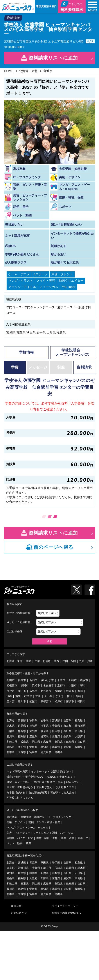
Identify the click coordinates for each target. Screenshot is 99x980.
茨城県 (33, 726)
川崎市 (73, 680)
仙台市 (22, 680)
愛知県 (33, 731)
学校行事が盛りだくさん (48, 782)
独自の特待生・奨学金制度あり (25, 777)
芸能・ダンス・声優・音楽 (44, 822)
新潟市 (33, 680)
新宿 (80, 691)
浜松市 (36, 685)
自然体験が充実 (38, 793)
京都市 (61, 685)
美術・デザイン (16, 822)
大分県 (22, 752)
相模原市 (12, 685)
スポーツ (83, 838)
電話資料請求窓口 (46, 6)
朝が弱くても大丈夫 (62, 793)
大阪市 (73, 685)
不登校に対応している (20, 798)
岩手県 (45, 720)
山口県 (81, 742)
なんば (59, 696)
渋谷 (9, 696)
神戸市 (11, 691)
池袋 (18, 696)
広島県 (47, 742)
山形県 (67, 720)
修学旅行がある (16, 793)
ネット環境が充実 (17, 772)
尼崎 (78, 696)
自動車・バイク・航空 (20, 838)
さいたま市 (47, 680)
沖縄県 (59, 752)
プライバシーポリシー (65, 906)
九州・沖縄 (86, 661)
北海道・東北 (28, 71)
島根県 (70, 742)
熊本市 (70, 691)
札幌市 (11, 680)
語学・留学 (68, 838)
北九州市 (46, 691)
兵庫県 (25, 742)
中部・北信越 (43, 661)
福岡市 (59, 691)
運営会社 (16, 906)
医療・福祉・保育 (47, 838)
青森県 (22, 720)
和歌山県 (12, 742)
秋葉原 (28, 696)
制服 (61, 367)
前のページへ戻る (53, 547)
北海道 (11, 720)
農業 (29, 843)
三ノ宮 (11, 701)
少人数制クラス (65, 787)
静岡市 (25, 685)
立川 (38, 696)
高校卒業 (12, 817)
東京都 (67, 726)
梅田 (70, 696)
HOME (9, 71)
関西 (56, 661)
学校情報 (26, 352)
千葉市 (61, 680)
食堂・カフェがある (18, 782)
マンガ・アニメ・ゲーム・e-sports (27, 828)
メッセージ (38, 367)
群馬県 (22, 726)
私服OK (51, 777)
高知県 (45, 747)
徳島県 (11, 747)
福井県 (22, 736)
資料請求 (84, 367)
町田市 (81, 701)
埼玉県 (45, 726)
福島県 (79, 720)
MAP (90, 41)
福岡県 (56, 747)
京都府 (56, 736)
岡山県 (36, 742)
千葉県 (56, 726)
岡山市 (22, 691)
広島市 (33, 691)
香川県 (22, 747)
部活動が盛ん (44, 787)
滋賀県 (45, 736)
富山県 (79, 731)
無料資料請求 (72, 6)
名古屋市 (49, 685)
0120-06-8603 (14, 47)
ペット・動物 (14, 843)
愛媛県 (33, 747)
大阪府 (79, 736)
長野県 (67, 731)
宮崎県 (33, 752)
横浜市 (84, 680)
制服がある (66, 777)
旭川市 (22, 701)
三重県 (33, 736)
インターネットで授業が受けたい (51, 772)
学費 (15, 367)
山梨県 (11, 731)
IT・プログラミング (60, 817)
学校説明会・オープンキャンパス (73, 352)
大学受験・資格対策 (32, 817)
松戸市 (59, 701)
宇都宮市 (46, 701)
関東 (29, 661)
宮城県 (48, 71)
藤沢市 (70, 701)
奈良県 (67, 736)
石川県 (11, 736)
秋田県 (33, 720)
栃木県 (11, 726)
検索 (49, 641)
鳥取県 (59, 742)
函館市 (33, 701)
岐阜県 (45, 731)
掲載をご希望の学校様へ (66, 913)
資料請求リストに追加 (53, 58)
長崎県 (79, 747)
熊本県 (11, 752)
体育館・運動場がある (20, 787)
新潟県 (56, 731)
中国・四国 (69, 661)
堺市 (83, 685)
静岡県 (22, 731)
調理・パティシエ (63, 833)
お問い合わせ (19, 913)
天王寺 (48, 696)
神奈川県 (80, 726)
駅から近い (73, 782)
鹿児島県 (46, 752)
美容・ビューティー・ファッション (28, 833)
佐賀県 (67, 747)
